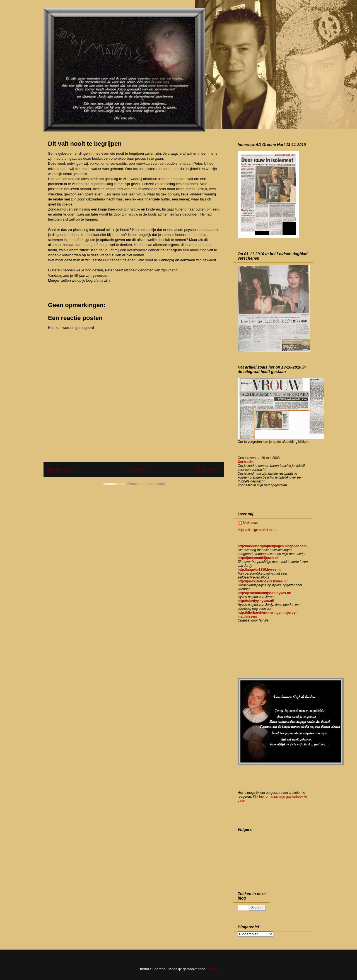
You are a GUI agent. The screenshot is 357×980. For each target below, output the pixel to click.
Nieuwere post (62, 469)
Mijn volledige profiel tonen (257, 530)
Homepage (136, 469)
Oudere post (208, 469)
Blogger (212, 969)
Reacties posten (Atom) (146, 484)
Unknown (251, 523)
